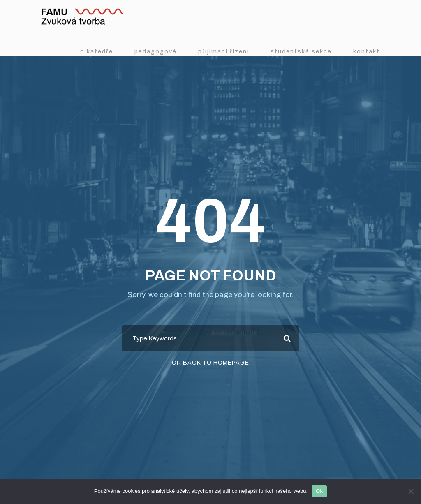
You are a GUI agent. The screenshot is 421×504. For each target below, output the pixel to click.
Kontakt (367, 51)
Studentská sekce (301, 51)
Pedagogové (156, 51)
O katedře (97, 51)
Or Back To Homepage (210, 363)
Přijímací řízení (224, 51)
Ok (319, 491)
